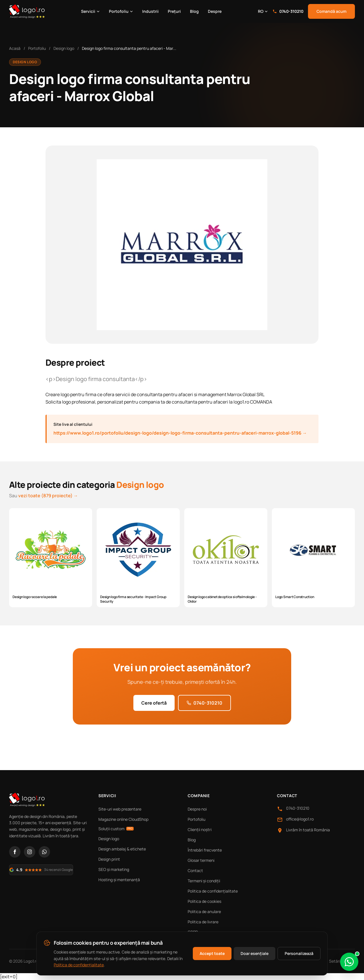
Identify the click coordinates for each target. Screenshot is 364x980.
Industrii (150, 11)
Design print (109, 859)
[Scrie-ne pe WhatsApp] (349, 962)
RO (263, 11)
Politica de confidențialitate (213, 891)
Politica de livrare (203, 922)
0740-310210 (288, 11)
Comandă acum (331, 11)
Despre (215, 11)
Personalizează (299, 953)
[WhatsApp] (44, 852)
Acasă (15, 48)
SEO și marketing (114, 869)
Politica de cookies (204, 901)
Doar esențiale (255, 953)
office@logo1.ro (300, 819)
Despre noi (197, 809)
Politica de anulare (204, 912)
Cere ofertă (154, 703)
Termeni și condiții (204, 881)
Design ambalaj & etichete (122, 849)
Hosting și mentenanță (119, 880)
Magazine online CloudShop (123, 819)
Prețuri (174, 11)
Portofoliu (121, 11)
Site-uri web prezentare (120, 809)
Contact (195, 870)
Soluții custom (116, 829)
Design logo (64, 48)
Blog (194, 11)
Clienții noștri (200, 829)
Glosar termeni (201, 860)
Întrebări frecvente (205, 850)
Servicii (90, 11)
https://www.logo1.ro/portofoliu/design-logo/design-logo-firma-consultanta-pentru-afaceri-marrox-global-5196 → (180, 433)
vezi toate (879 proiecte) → (48, 496)
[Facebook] (15, 852)
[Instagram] (30, 852)
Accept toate (212, 953)
